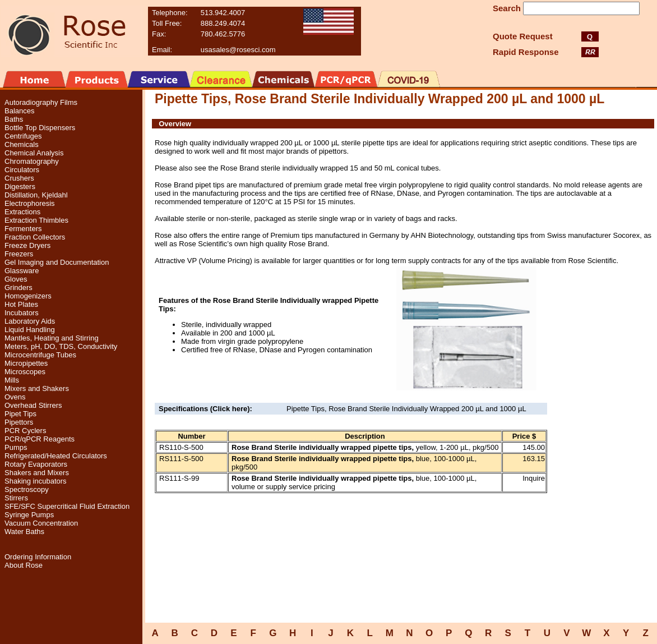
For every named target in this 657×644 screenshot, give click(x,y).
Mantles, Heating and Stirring (52, 338)
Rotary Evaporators (36, 464)
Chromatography (32, 161)
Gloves (16, 279)
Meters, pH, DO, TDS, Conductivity (61, 346)
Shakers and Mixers (37, 473)
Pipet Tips (20, 414)
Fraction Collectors (35, 237)
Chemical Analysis (34, 153)
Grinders (18, 287)
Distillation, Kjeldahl (36, 195)
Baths (14, 119)
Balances (19, 111)
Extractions (22, 212)
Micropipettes (26, 363)
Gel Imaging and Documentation (57, 262)
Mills (12, 380)
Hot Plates (21, 304)
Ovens (15, 397)
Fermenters (23, 229)
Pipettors (19, 422)
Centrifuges (23, 136)
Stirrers (16, 498)
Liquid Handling (30, 330)
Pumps (16, 447)
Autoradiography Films (41, 102)
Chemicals (22, 144)
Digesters (20, 187)
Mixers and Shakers (37, 388)
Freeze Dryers (27, 245)
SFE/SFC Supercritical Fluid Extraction (67, 506)
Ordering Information (38, 557)
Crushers (19, 178)
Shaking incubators (36, 481)
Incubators (22, 313)
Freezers (19, 254)
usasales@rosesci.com (238, 50)
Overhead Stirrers (33, 405)
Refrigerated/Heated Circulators (56, 456)
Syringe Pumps (29, 515)
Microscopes (25, 372)
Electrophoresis (30, 203)
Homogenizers (28, 296)
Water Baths (24, 532)
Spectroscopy (27, 489)
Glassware (22, 271)
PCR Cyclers (25, 431)
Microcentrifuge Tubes (40, 355)
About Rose (24, 565)
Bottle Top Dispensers (40, 128)
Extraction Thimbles (36, 220)
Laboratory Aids (30, 321)
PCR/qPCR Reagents (40, 439)
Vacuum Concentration (41, 523)
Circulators (22, 170)
